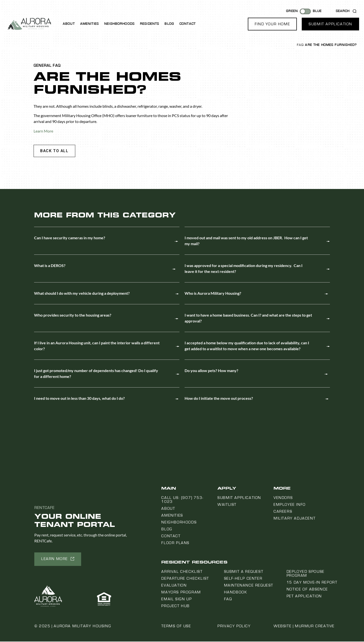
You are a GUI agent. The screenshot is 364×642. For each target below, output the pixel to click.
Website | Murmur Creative (304, 627)
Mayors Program (181, 593)
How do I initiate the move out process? (219, 399)
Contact (188, 24)
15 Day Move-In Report (312, 583)
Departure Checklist (185, 579)
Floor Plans (175, 543)
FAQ (300, 45)
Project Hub (176, 606)
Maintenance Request (249, 586)
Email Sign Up (176, 600)
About (69, 24)
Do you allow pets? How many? (211, 371)
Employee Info (290, 505)
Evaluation (174, 586)
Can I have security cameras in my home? (70, 238)
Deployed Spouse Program (306, 574)
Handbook (236, 593)
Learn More (43, 131)
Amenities (89, 24)
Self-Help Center (243, 579)
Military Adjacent (295, 519)
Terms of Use (176, 627)
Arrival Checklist (182, 572)
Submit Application (239, 498)
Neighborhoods (119, 24)
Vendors (283, 498)
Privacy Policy (234, 627)
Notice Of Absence (307, 590)
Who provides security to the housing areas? (73, 315)
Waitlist (227, 505)
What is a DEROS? (50, 266)
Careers (283, 512)
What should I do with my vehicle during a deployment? (82, 294)
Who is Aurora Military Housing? (213, 294)
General (43, 66)
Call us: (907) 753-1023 (182, 500)
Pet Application (304, 597)
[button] (272, 24)
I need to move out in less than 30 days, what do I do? (79, 399)
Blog (169, 24)
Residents (150, 24)
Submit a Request (244, 572)
